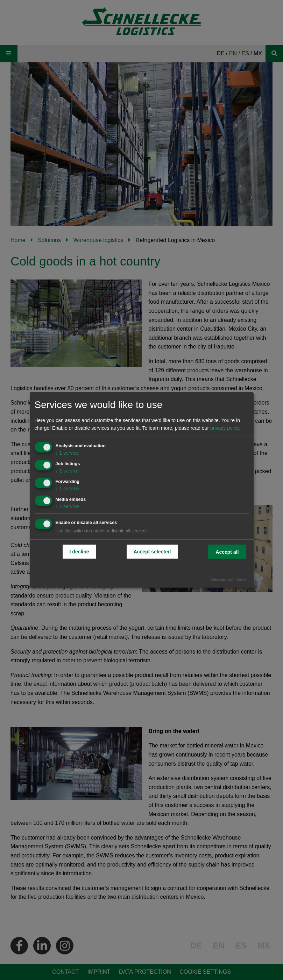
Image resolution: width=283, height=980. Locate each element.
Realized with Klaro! (229, 579)
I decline (79, 551)
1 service (67, 453)
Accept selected (152, 551)
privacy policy (225, 428)
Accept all (227, 552)
